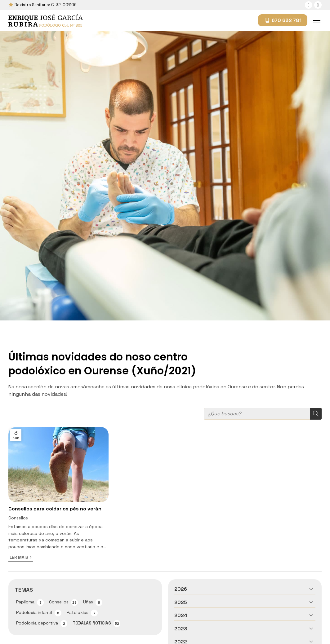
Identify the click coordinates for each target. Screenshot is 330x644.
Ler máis (19, 557)
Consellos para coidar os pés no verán (55, 509)
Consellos (18, 518)
